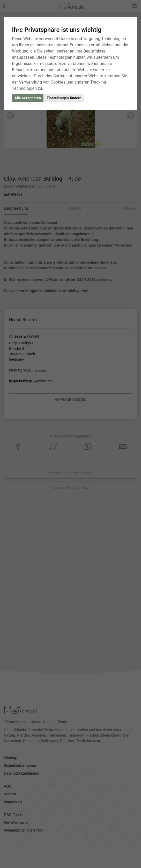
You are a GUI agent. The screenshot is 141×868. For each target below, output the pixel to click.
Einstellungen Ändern (64, 98)
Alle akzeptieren (28, 98)
